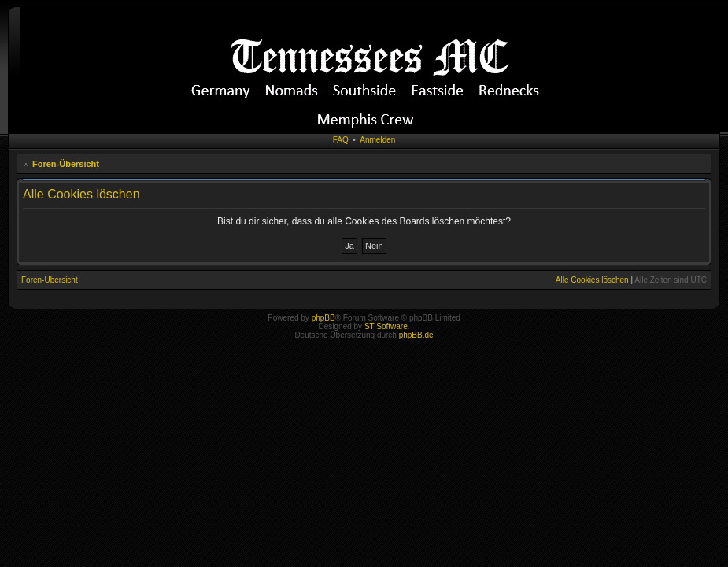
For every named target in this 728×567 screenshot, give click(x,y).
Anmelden (377, 140)
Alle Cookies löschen (592, 280)
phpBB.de (416, 335)
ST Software (386, 326)
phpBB (323, 318)
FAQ (341, 140)
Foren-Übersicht (66, 164)
